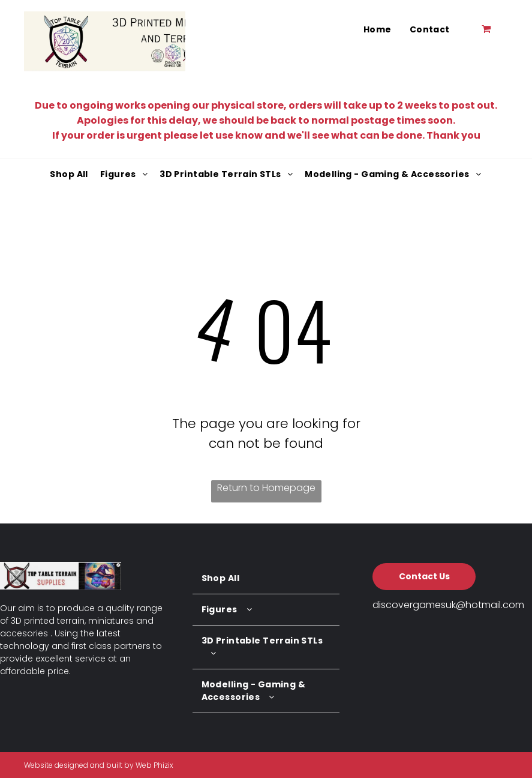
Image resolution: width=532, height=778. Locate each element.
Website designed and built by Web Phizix (99, 765)
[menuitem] (378, 30)
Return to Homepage (266, 488)
